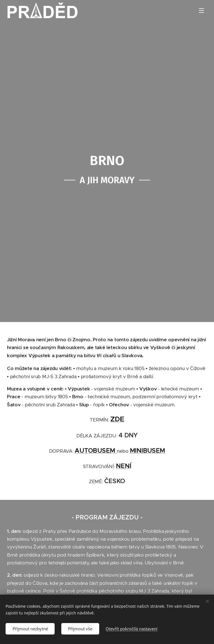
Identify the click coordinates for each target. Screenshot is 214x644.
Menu (201, 11)
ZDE (117, 419)
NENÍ (123, 466)
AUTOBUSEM (96, 450)
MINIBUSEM (148, 450)
